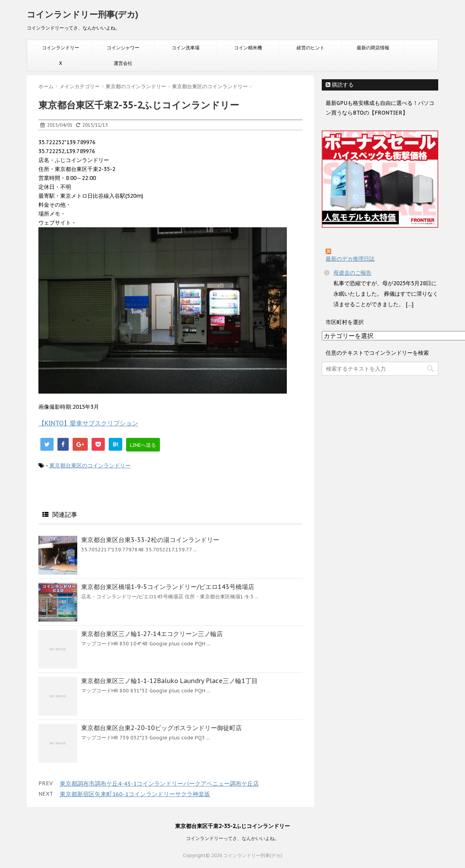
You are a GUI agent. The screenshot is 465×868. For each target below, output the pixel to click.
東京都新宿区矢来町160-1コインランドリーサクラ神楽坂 (135, 794)
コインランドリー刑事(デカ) (82, 14)
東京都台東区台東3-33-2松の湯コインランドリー (150, 540)
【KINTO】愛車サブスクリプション (88, 423)
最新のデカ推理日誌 (350, 259)
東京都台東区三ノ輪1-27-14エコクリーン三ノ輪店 (152, 634)
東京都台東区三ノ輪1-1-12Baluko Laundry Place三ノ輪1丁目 (169, 681)
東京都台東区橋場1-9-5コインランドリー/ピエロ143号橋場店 (168, 587)
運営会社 (123, 63)
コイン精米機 (248, 48)
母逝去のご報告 (352, 273)
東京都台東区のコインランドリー (90, 465)
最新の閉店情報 (373, 48)
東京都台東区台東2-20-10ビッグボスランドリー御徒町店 (161, 728)
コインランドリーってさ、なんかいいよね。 (232, 838)
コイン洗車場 (186, 48)
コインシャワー (123, 48)
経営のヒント (311, 48)
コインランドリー (61, 48)
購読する (340, 85)
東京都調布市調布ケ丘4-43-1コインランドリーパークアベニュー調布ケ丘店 (159, 783)
